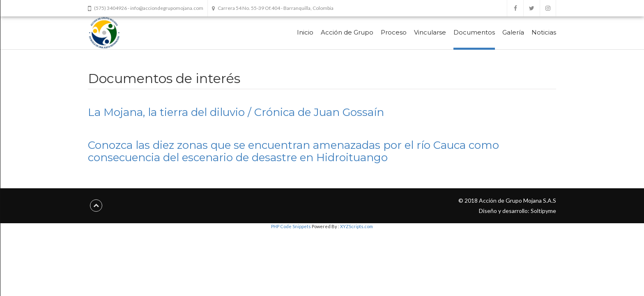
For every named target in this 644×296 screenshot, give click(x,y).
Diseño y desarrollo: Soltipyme (517, 211)
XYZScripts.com (356, 226)
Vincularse (430, 32)
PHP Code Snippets (291, 226)
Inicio (305, 32)
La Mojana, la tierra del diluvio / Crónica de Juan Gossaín (236, 112)
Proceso (394, 32)
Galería (513, 32)
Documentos (474, 32)
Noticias (544, 32)
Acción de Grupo (347, 32)
